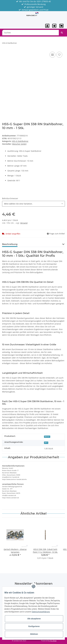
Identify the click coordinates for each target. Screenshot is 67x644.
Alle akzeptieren (34, 619)
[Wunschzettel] (54, 26)
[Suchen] (31, 33)
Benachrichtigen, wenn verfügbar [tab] (40, 244)
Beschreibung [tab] (10, 244)
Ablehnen (34, 634)
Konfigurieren (34, 626)
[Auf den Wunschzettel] (59, 55)
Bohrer (47, 437)
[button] (47, 26)
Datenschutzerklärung (41, 612)
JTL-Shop (53, 641)
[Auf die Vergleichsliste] (52, 55)
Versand (24, 223)
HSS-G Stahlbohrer (20, 141)
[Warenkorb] (61, 26)
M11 (46, 443)
